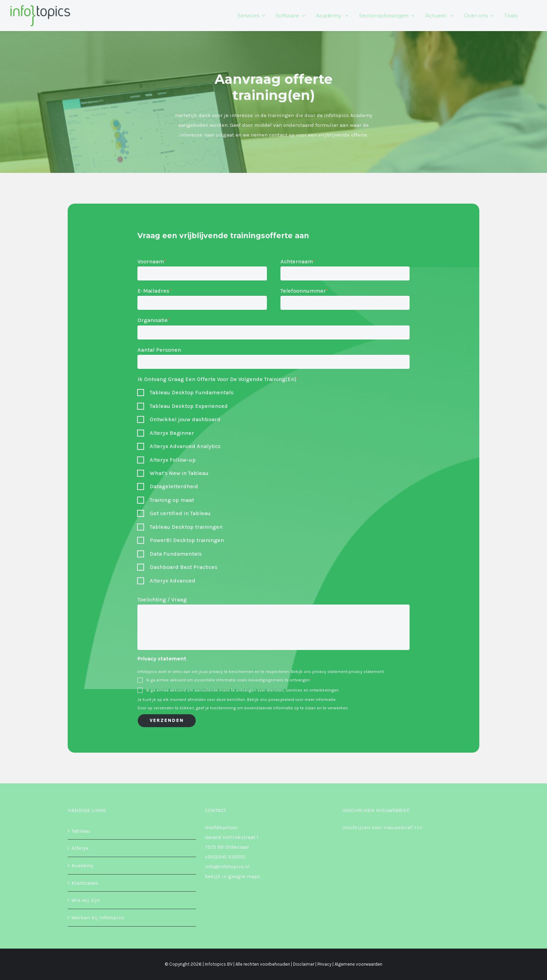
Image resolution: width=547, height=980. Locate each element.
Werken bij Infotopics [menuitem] (98, 917)
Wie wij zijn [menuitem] (86, 900)
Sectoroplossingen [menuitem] (384, 16)
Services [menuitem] (249, 16)
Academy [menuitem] (329, 16)
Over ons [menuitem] (476, 16)
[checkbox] (273, 393)
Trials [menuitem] (511, 16)
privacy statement (366, 672)
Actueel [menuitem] (436, 16)
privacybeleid (281, 700)
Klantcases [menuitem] (85, 883)
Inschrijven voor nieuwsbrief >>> (382, 827)
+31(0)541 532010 (225, 857)
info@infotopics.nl (227, 866)
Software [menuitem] (288, 16)
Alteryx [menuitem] (80, 848)
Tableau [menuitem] (81, 831)
